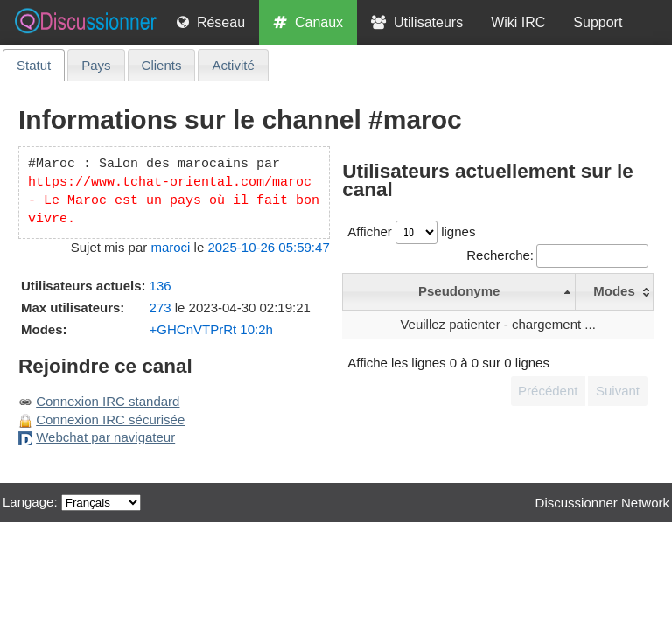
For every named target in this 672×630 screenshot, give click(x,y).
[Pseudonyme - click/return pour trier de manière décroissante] (459, 292)
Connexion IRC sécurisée (110, 420)
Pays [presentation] (96, 65)
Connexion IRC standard (108, 401)
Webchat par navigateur (105, 437)
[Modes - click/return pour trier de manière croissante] (615, 292)
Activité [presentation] (233, 65)
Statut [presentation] (34, 65)
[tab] (34, 65)
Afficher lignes (411, 231)
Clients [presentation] (162, 65)
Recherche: (557, 255)
